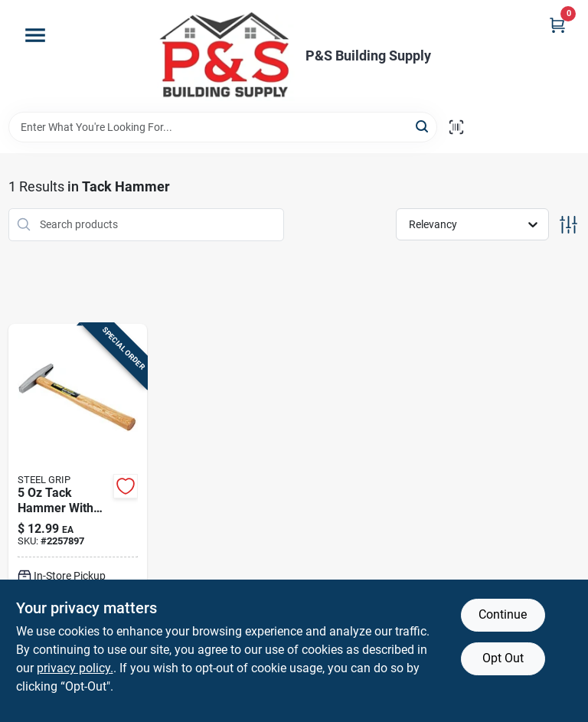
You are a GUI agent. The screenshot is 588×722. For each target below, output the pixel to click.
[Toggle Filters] (568, 225)
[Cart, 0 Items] (557, 25)
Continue (503, 614)
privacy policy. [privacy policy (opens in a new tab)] (75, 668)
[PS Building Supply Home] (226, 56)
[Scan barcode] (456, 127)
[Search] (423, 126)
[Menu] (35, 35)
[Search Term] (223, 127)
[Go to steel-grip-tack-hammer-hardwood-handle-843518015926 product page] (78, 521)
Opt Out (503, 658)
